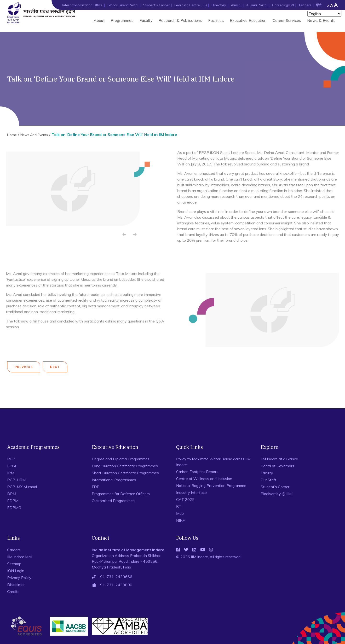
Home (12, 135)
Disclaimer (16, 585)
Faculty (146, 20)
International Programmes (114, 480)
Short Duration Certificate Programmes (125, 473)
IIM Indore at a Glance (279, 459)
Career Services (287, 20)
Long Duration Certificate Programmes (125, 466)
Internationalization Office (83, 5)
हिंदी (319, 5)
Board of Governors (277, 466)
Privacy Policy (19, 578)
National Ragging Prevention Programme (211, 486)
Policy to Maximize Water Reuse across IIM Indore (213, 462)
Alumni (236, 5)
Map (180, 513)
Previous (24, 367)
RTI (179, 506)
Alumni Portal (257, 5)
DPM (12, 494)
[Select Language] (324, 14)
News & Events (321, 20)
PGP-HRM (16, 480)
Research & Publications (180, 20)
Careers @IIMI (283, 5)
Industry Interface (191, 492)
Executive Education (248, 20)
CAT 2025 (185, 499)
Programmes (122, 20)
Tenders (305, 5)
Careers (14, 550)
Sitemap (14, 564)
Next (55, 367)
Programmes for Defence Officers (121, 494)
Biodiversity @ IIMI (277, 494)
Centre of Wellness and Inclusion (204, 479)
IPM (11, 473)
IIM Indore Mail (20, 557)
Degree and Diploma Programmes (121, 459)
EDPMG (14, 508)
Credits (13, 591)
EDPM (13, 501)
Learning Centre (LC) (191, 5)
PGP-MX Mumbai (22, 487)
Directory (219, 5)
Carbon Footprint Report (197, 472)
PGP (11, 459)
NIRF (180, 520)
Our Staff (269, 480)
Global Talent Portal (123, 5)
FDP (96, 487)
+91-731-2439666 (115, 577)
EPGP (12, 466)
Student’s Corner (156, 5)
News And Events (34, 135)
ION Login (16, 571)
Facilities (216, 20)
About (99, 20)
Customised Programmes (113, 501)
